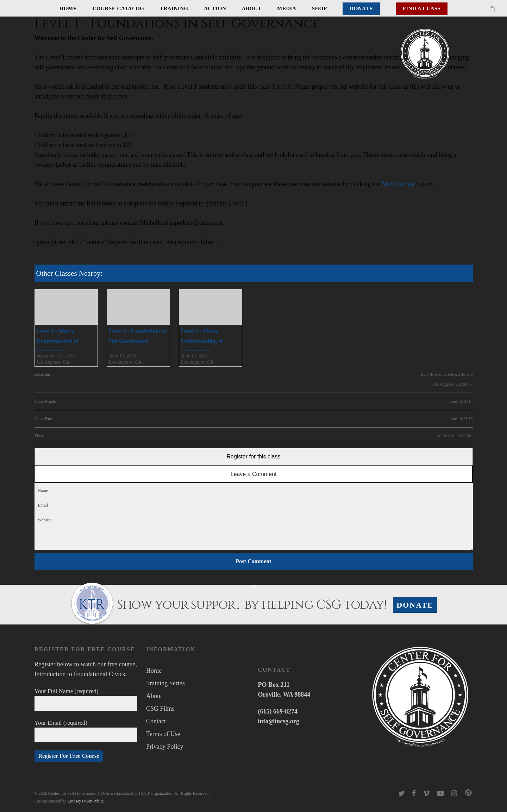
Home (68, 8)
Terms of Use (163, 734)
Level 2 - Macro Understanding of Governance (58, 341)
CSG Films (160, 709)
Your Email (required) (86, 731)
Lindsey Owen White (86, 801)
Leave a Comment (254, 474)
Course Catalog (118, 8)
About (252, 8)
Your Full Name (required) (86, 699)
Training (174, 8)
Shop (320, 8)
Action (215, 8)
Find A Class (422, 8)
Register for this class (254, 456)
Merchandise (398, 184)
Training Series (165, 683)
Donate (361, 8)
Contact (156, 721)
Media (287, 8)
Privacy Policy (165, 747)
